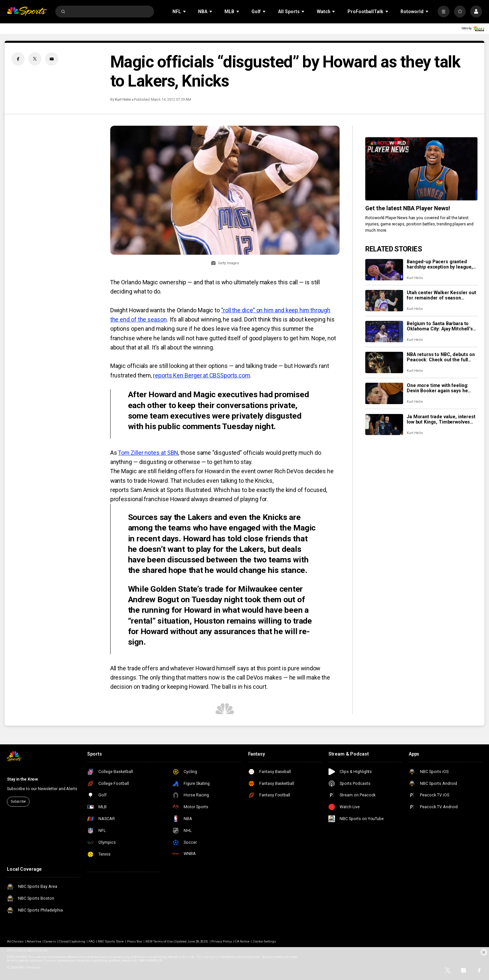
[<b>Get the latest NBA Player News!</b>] (421, 169)
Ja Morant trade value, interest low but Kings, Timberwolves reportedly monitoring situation (441, 419)
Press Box (135, 941)
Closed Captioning (72, 941)
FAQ (92, 941)
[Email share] (52, 59)
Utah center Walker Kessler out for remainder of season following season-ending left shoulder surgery (441, 295)
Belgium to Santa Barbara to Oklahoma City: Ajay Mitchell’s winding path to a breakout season (440, 326)
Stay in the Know (22, 779)
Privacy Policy (222, 941)
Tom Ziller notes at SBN (148, 453)
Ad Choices (15, 941)
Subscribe (18, 801)
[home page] (27, 12)
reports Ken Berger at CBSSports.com (202, 375)
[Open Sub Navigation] (185, 11)
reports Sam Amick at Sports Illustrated (161, 490)
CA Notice (242, 941)
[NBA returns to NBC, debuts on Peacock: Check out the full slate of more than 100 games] (384, 362)
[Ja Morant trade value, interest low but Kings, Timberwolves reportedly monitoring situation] (384, 425)
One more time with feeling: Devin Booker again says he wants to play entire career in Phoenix (439, 388)
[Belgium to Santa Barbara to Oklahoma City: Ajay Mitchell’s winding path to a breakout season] (384, 332)
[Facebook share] (18, 59)
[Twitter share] (35, 59)
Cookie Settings (265, 941)
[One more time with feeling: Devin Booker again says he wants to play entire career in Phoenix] (384, 393)
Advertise (34, 941)
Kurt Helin (123, 100)
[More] (443, 11)
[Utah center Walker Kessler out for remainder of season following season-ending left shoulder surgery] (384, 301)
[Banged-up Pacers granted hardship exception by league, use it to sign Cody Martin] (384, 270)
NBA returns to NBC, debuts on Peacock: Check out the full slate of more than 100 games (441, 357)
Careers (50, 941)
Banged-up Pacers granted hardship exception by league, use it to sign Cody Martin (440, 264)
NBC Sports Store (111, 941)
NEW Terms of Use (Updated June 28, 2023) (177, 941)
